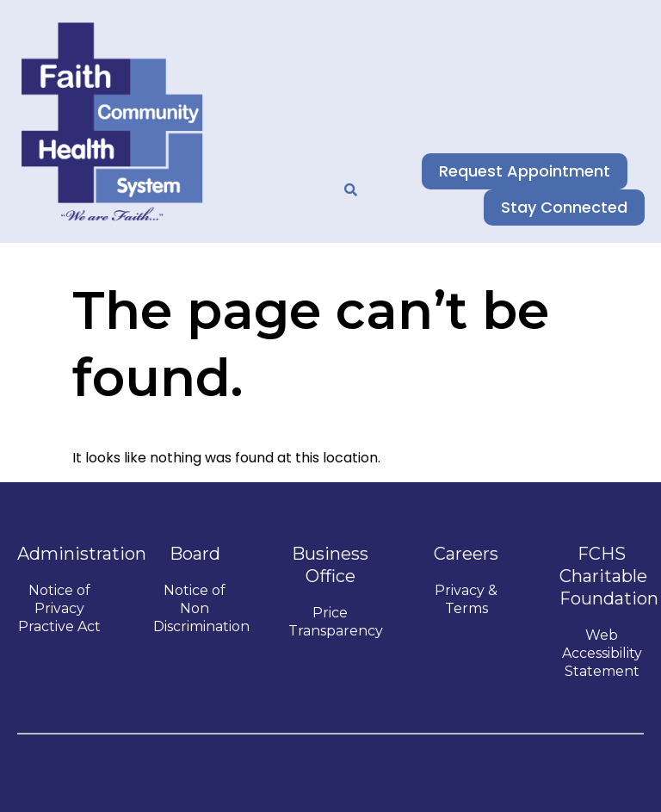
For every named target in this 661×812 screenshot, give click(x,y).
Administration (82, 554)
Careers (466, 554)
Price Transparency (336, 622)
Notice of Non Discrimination (201, 608)
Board (195, 554)
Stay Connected (571, 207)
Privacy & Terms (466, 599)
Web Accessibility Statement (602, 653)
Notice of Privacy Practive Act (59, 608)
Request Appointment (531, 171)
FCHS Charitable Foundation (609, 576)
